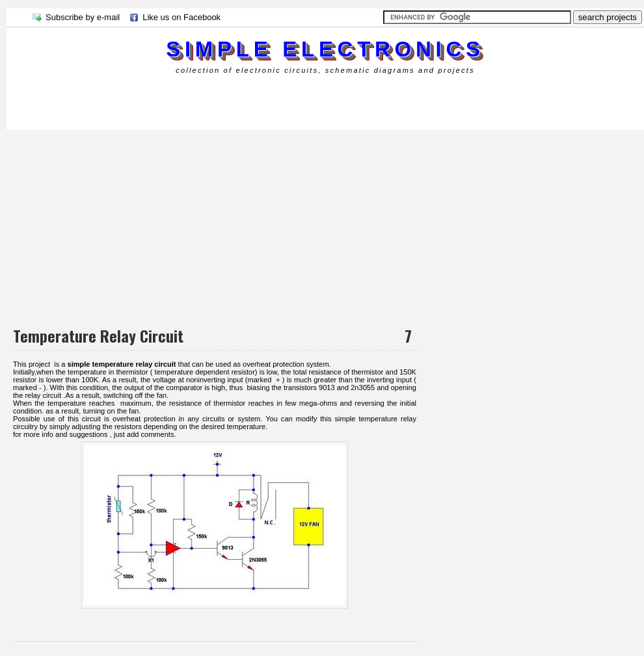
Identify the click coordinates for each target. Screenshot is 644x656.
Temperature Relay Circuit (98, 335)
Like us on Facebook (181, 17)
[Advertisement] (243, 100)
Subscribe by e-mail (83, 17)
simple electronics (325, 49)
